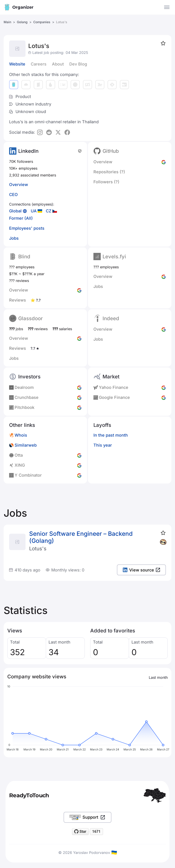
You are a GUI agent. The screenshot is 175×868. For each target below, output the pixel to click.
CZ (49, 211)
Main (7, 22)
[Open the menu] (167, 7)
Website (17, 64)
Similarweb (26, 445)
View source (141, 570)
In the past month (111, 435)
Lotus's (38, 548)
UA (34, 211)
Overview (19, 185)
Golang (22, 22)
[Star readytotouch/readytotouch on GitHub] (80, 832)
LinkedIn (28, 151)
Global (15, 211)
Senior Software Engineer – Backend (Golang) (81, 537)
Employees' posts (27, 228)
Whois (21, 435)
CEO (13, 195)
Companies (42, 22)
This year (103, 445)
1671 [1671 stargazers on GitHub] (96, 832)
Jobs (14, 238)
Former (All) (21, 218)
